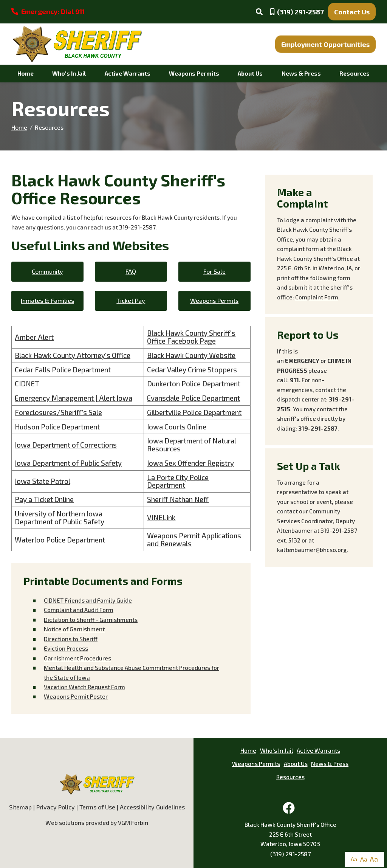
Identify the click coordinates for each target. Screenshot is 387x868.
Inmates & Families (47, 300)
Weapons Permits (194, 73)
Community (47, 271)
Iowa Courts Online (177, 427)
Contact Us (352, 12)
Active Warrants (128, 73)
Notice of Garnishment (74, 629)
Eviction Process (66, 648)
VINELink (161, 517)
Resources (354, 73)
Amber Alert (34, 337)
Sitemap (20, 807)
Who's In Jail (69, 73)
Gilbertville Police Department (194, 412)
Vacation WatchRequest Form (84, 687)
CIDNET (27, 384)
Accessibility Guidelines (152, 807)
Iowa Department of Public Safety (68, 463)
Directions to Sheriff (71, 639)
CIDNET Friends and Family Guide (88, 600)
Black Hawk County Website (191, 355)
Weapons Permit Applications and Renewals (194, 539)
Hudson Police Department (57, 427)
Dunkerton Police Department (194, 384)
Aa (354, 859)
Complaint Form (317, 297)
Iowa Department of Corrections (66, 445)
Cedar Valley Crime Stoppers (192, 370)
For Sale (214, 271)
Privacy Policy (56, 807)
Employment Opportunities (325, 44)
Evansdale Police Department (193, 398)
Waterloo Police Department (60, 540)
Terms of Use (97, 807)
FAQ (131, 271)
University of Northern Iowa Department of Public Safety (60, 518)
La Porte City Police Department (178, 481)
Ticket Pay (131, 300)
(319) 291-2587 (290, 854)
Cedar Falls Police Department (63, 370)
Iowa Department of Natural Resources (192, 445)
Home (26, 73)
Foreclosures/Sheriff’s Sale (58, 412)
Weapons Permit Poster (76, 696)
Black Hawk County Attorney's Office (73, 355)
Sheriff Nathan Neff (178, 499)
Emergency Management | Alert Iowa (74, 398)
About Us (250, 73)
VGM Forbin (133, 823)
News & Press (301, 73)
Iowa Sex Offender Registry (190, 463)
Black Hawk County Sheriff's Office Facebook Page (191, 337)
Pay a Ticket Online (44, 499)
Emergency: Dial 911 (48, 11)
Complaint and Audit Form (79, 610)
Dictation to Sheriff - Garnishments (91, 620)
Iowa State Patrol (43, 481)
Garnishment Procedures (77, 658)
